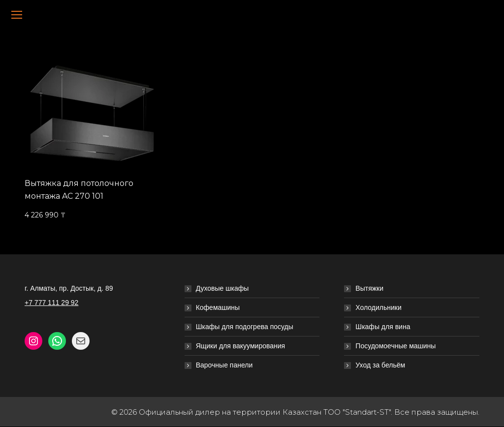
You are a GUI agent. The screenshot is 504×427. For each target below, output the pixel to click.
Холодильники (378, 307)
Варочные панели (224, 365)
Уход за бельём (380, 365)
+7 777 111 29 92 (51, 303)
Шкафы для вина (383, 327)
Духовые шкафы (222, 288)
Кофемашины (218, 307)
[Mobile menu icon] (17, 15)
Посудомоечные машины (395, 346)
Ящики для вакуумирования (241, 346)
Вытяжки (369, 288)
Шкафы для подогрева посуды (245, 327)
